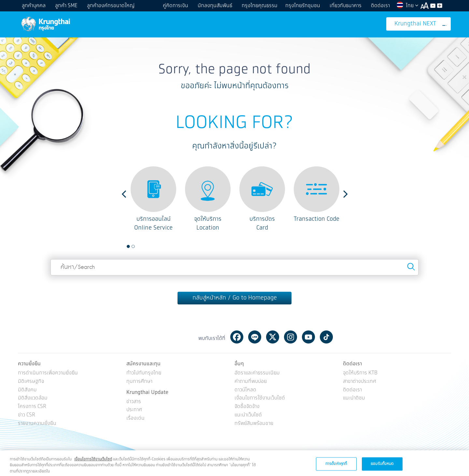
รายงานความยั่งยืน (37, 424)
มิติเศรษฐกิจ (31, 382)
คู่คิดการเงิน (176, 6)
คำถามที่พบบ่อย (251, 382)
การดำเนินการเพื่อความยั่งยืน (48, 373)
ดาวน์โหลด (245, 390)
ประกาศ (134, 410)
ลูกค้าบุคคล (34, 6)
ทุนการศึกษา (139, 382)
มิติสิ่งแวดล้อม (33, 398)
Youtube (308, 337)
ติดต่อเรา (380, 6)
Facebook (237, 337)
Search (411, 267)
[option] (154, 199)
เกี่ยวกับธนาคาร (346, 6)
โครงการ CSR (32, 407)
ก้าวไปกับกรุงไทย (144, 373)
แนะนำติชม (354, 398)
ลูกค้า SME (66, 6)
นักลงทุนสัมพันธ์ (215, 6)
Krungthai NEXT (420, 24)
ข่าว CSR (27, 415)
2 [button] (133, 246)
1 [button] (128, 246)
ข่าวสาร (134, 402)
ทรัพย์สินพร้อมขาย (254, 424)
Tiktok (326, 337)
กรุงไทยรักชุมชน (303, 6)
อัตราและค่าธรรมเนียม (257, 373)
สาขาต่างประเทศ (360, 382)
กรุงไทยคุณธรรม (260, 6)
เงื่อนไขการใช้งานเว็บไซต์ (260, 398)
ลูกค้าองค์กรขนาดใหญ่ (111, 6)
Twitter (273, 337)
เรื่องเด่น (135, 419)
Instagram (291, 337)
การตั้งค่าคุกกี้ (336, 467)
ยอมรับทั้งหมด (382, 467)
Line (255, 337)
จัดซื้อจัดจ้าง (247, 407)
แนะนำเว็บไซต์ (248, 415)
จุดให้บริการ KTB (360, 373)
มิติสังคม (27, 390)
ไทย (407, 6)
